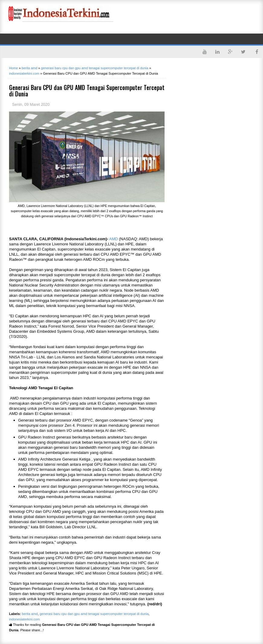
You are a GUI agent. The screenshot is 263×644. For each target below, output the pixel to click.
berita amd (30, 614)
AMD (114, 239)
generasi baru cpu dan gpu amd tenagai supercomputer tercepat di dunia (94, 614)
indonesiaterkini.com (24, 619)
